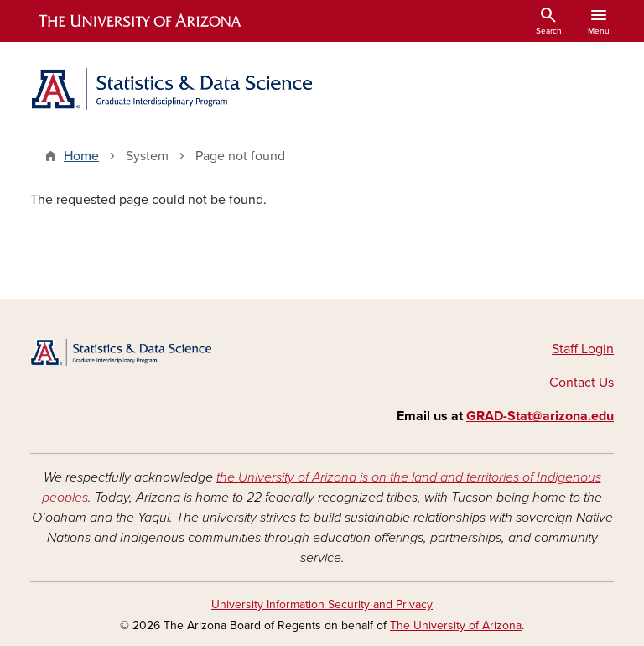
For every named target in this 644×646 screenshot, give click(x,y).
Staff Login (583, 349)
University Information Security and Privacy (322, 604)
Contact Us (582, 383)
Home (81, 156)
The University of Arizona (456, 625)
